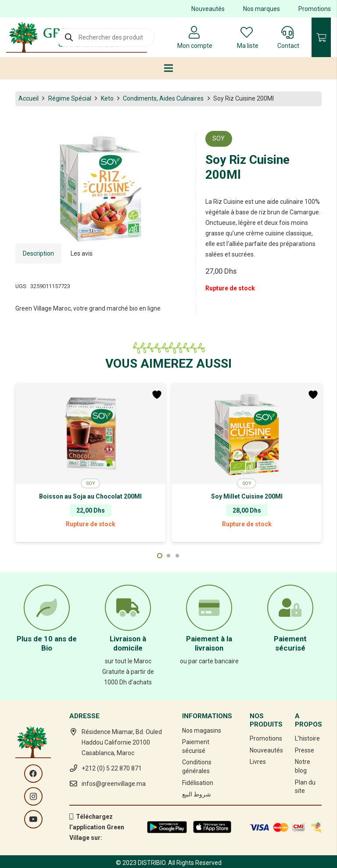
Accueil (29, 98)
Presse (305, 750)
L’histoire (307, 738)
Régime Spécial (70, 98)
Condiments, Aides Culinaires (163, 98)
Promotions (315, 9)
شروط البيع (197, 794)
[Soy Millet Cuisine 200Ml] (247, 434)
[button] (160, 556)
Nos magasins (202, 731)
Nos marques (262, 9)
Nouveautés (208, 9)
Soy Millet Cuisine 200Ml (247, 496)
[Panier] (321, 37)
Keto (107, 98)
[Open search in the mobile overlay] (105, 37)
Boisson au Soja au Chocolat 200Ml (90, 496)
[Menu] (168, 68)
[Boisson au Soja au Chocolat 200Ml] (90, 434)
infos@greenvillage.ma (114, 784)
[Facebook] (33, 774)
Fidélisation (198, 783)
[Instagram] (33, 796)
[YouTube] (33, 819)
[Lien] (167, 827)
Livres (258, 762)
